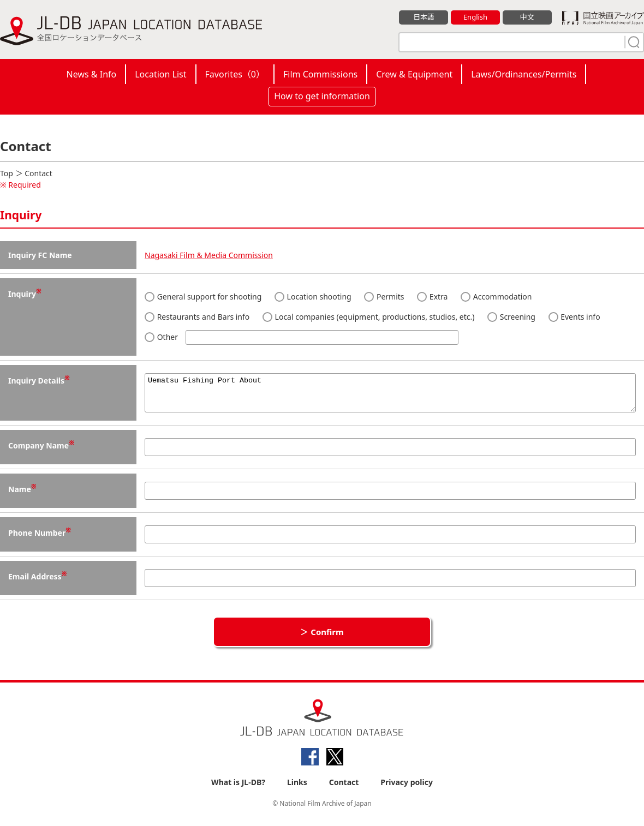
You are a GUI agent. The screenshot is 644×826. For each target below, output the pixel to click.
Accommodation (496, 297)
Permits (384, 297)
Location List (160, 74)
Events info (574, 317)
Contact (344, 789)
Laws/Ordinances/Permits (524, 74)
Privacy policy (407, 789)
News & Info (92, 74)
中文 (527, 17)
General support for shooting (203, 297)
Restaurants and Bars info (197, 317)
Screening (511, 317)
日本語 (424, 17)
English (475, 17)
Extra (432, 297)
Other (302, 337)
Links (297, 789)
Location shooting (313, 297)
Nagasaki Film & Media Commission (209, 255)
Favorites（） (235, 74)
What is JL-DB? (238, 789)
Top (7, 173)
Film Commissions (320, 74)
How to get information (322, 96)
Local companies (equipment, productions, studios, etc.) (368, 317)
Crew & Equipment (414, 74)
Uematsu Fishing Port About (390, 396)
